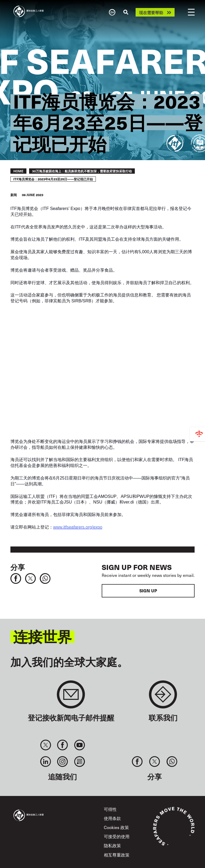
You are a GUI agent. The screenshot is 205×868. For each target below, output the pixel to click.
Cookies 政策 (116, 827)
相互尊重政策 (117, 855)
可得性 (110, 809)
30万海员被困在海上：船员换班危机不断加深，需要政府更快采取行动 (82, 171)
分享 (18, 567)
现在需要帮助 (151, 12)
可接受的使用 (117, 836)
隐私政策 (112, 845)
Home (18, 171)
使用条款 (112, 818)
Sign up (148, 591)
